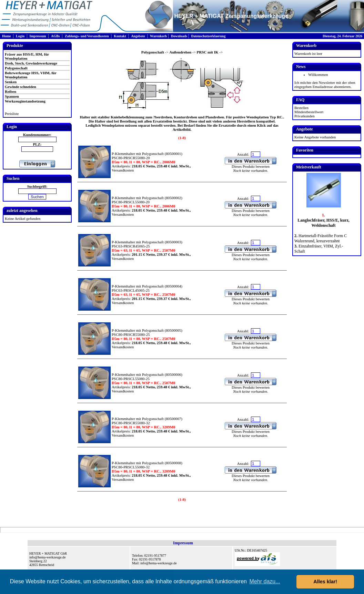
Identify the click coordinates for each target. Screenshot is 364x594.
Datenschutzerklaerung (208, 36)
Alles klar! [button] (325, 582)
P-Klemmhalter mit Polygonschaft (138, 154)
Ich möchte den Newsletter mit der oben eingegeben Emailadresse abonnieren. (325, 85)
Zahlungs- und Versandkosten (87, 36)
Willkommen (318, 75)
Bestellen (301, 108)
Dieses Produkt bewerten (251, 166)
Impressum (38, 36)
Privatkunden (305, 116)
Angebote (138, 36)
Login (20, 36)
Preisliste (12, 114)
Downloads (179, 36)
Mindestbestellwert (309, 112)
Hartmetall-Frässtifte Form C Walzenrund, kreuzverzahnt (321, 238)
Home (7, 36)
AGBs (55, 36)
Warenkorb (158, 36)
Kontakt (120, 36)
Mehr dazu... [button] (265, 581)
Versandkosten (123, 170)
